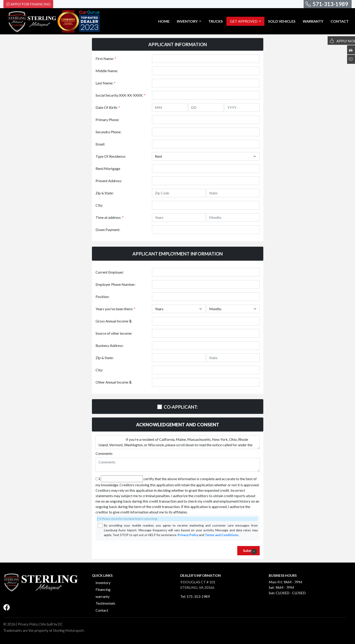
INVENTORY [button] (188, 21)
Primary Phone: (107, 120)
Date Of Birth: (108, 107)
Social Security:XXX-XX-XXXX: (120, 95)
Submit (250, 551)
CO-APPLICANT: (181, 407)
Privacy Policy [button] (28, 624)
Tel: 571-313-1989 (195, 596)
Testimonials (105, 603)
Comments (104, 453)
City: (99, 205)
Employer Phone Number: (116, 284)
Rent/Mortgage (108, 168)
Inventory (103, 583)
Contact (102, 610)
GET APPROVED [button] (244, 21)
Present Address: (109, 181)
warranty (103, 596)
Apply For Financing (28, 4)
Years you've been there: (115, 309)
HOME (164, 21)
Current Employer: (110, 272)
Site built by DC (52, 624)
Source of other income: (114, 333)
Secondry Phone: (108, 132)
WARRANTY (313, 21)
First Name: (106, 58)
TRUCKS (216, 21)
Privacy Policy (188, 535)
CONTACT (340, 21)
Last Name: (106, 83)
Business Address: (110, 345)
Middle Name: (107, 71)
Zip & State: (105, 193)
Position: (102, 297)
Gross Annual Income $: (114, 321)
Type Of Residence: (111, 156)
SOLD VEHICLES (282, 21)
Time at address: (110, 217)
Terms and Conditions (222, 535)
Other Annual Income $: (114, 382)
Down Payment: (108, 230)
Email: (100, 144)
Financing (103, 589)
